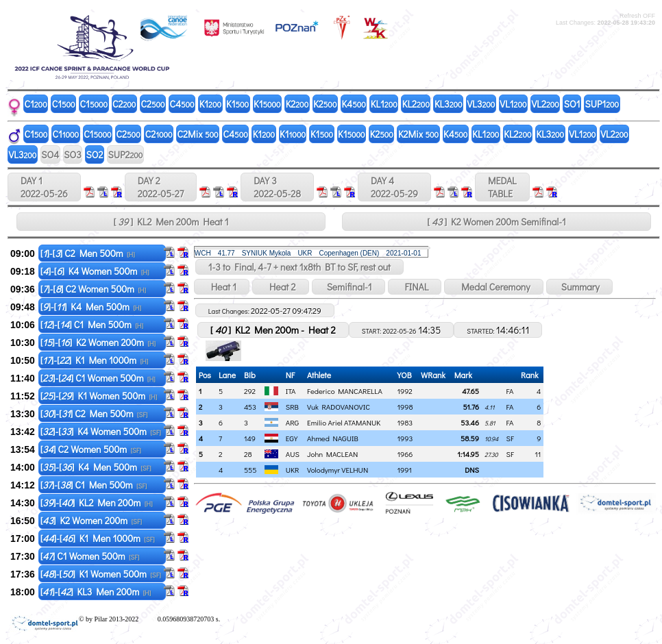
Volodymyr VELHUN (338, 470)
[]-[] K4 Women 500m (95, 271)
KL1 (384, 104)
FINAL (415, 287)
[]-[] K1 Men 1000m (95, 360)
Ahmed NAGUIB (333, 438)
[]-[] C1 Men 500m (92, 324)
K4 (353, 104)
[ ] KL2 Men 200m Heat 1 (171, 222)
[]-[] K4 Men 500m (91, 307)
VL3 (481, 104)
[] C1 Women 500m (90, 556)
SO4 (50, 154)
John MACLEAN (332, 454)
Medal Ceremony (493, 287)
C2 (124, 104)
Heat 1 (222, 287)
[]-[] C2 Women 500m (93, 289)
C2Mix (198, 134)
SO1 (572, 104)
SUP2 (125, 154)
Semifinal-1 (348, 287)
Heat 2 (280, 287)
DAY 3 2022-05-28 (277, 187)
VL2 (545, 104)
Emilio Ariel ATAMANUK (344, 422)
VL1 (513, 104)
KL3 (449, 104)
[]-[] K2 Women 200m (98, 342)
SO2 (95, 154)
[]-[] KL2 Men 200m (97, 503)
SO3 (72, 154)
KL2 (416, 104)
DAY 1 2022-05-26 (44, 187)
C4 (182, 104)
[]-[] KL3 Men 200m (96, 592)
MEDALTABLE (502, 187)
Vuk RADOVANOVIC (339, 407)
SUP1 (602, 104)
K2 (297, 104)
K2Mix (418, 134)
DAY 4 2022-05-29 (394, 187)
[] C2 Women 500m (91, 449)
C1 (36, 104)
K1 (210, 104)
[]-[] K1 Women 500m (99, 396)
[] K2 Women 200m (91, 520)
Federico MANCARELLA (345, 391)
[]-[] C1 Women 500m (98, 378)
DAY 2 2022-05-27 (161, 187)
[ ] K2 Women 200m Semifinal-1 (496, 222)
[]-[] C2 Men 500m (88, 253)
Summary (579, 287)
